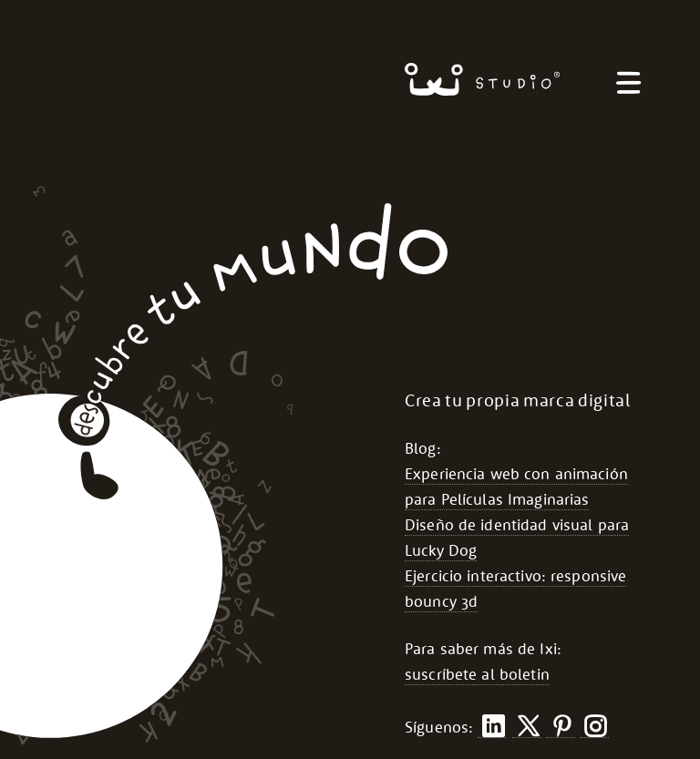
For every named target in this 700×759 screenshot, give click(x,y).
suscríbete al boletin (477, 674)
